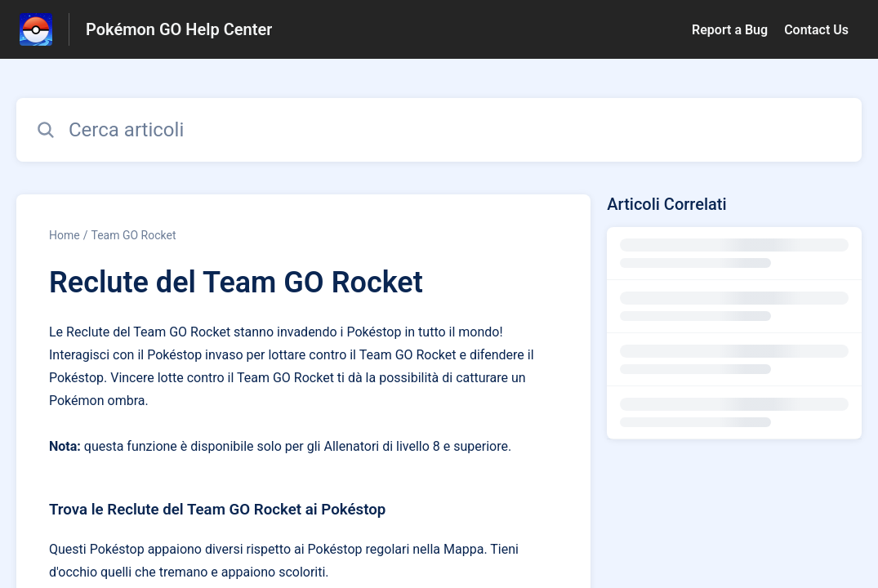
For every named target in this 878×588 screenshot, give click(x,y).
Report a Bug (730, 30)
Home (65, 235)
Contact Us (816, 30)
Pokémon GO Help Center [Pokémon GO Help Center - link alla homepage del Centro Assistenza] (179, 29)
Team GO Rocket (133, 235)
